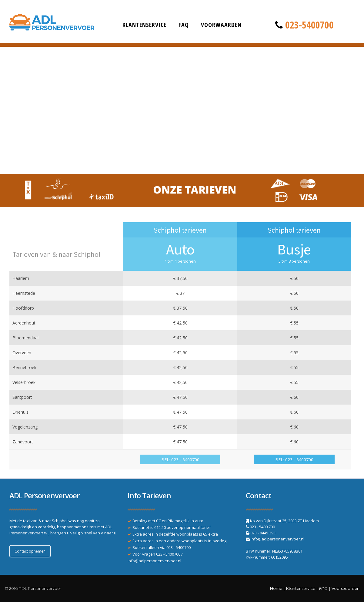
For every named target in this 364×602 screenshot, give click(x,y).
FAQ (184, 25)
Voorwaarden (221, 25)
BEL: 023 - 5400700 (180, 460)
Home (276, 588)
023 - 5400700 (179, 547)
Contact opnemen (30, 551)
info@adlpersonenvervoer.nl (154, 561)
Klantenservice (144, 25)
